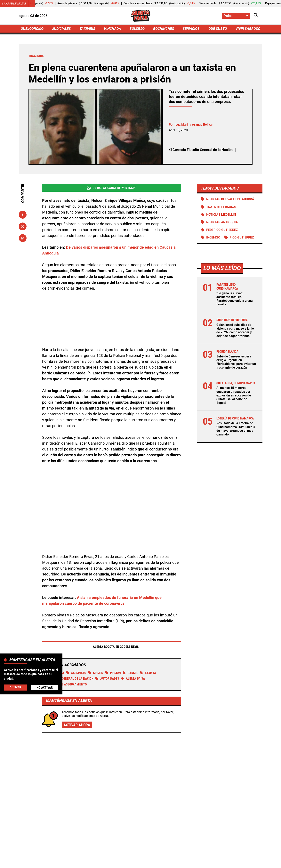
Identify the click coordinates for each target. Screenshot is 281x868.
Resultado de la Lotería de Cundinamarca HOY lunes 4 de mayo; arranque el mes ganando (235, 429)
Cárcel (130, 629)
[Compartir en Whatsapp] (23, 238)
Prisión (113, 629)
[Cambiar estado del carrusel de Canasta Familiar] (32, 4)
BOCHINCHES (164, 29)
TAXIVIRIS (87, 29)
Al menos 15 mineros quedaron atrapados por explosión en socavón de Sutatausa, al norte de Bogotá (233, 395)
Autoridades (107, 635)
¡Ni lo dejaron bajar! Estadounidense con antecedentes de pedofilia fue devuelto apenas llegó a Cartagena (138, 762)
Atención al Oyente (135, 863)
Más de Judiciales (52, 714)
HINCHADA (112, 29)
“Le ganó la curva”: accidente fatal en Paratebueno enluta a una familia (234, 299)
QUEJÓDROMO (32, 29)
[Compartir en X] (23, 226)
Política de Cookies (217, 863)
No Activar (45, 688)
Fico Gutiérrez (242, 237)
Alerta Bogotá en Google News (112, 603)
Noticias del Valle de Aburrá (230, 199)
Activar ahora (77, 681)
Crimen (96, 629)
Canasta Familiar (14, 4)
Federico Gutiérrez (222, 230)
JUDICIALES (61, 29)
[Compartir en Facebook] (23, 215)
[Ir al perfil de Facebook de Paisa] (127, 830)
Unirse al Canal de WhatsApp (112, 188)
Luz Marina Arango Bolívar (194, 125)
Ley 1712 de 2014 (249, 863)
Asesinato (76, 629)
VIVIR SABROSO (248, 29)
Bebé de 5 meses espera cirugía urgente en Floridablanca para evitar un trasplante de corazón (236, 362)
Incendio (213, 237)
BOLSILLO (137, 29)
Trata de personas (222, 207)
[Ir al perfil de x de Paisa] (140, 830)
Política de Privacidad (101, 863)
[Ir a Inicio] (140, 16)
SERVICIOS (191, 29)
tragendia (54, 629)
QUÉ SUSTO (218, 29)
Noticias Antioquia (222, 222)
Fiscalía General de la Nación (69, 635)
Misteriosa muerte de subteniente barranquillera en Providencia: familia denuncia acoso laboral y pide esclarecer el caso (222, 775)
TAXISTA (148, 629)
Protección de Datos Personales (176, 863)
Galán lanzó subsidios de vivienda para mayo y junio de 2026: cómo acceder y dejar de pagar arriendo (235, 330)
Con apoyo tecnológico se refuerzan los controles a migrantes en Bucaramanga (219, 736)
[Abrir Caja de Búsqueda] (256, 16)
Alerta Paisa (133, 635)
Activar (15, 687)
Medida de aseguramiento (65, 641)
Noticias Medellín (221, 215)
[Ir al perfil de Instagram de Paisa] (153, 830)
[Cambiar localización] (236, 16)
